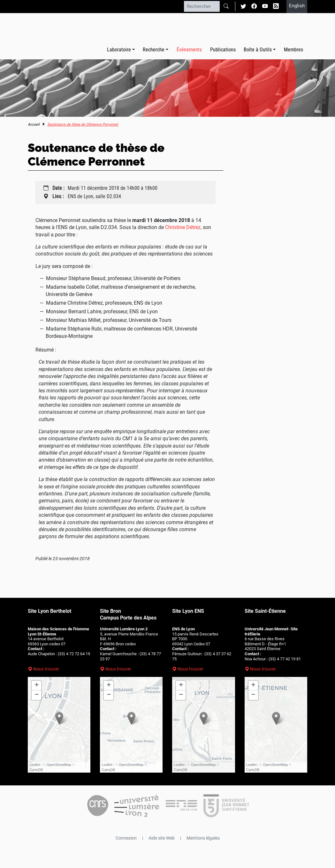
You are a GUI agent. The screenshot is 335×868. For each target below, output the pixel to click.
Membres (293, 50)
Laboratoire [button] (119, 50)
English (297, 6)
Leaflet (35, 765)
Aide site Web (162, 838)
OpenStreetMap (59, 765)
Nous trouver (46, 669)
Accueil (34, 124)
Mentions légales (203, 838)
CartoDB (36, 770)
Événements (189, 50)
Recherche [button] (154, 50)
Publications (223, 50)
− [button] (37, 695)
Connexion (126, 838)
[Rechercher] (202, 6)
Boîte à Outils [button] (258, 50)
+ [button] (37, 686)
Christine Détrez (183, 227)
